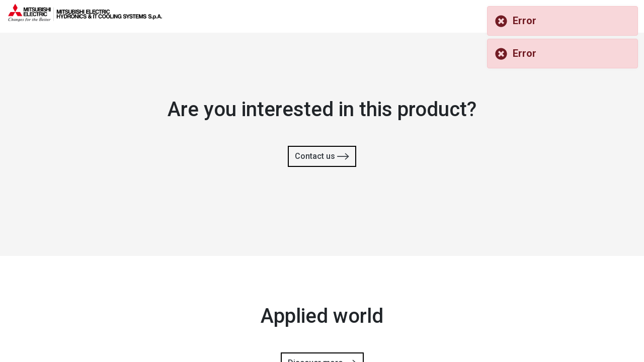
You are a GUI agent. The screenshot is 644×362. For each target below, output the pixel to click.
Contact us (322, 157)
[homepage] (85, 18)
